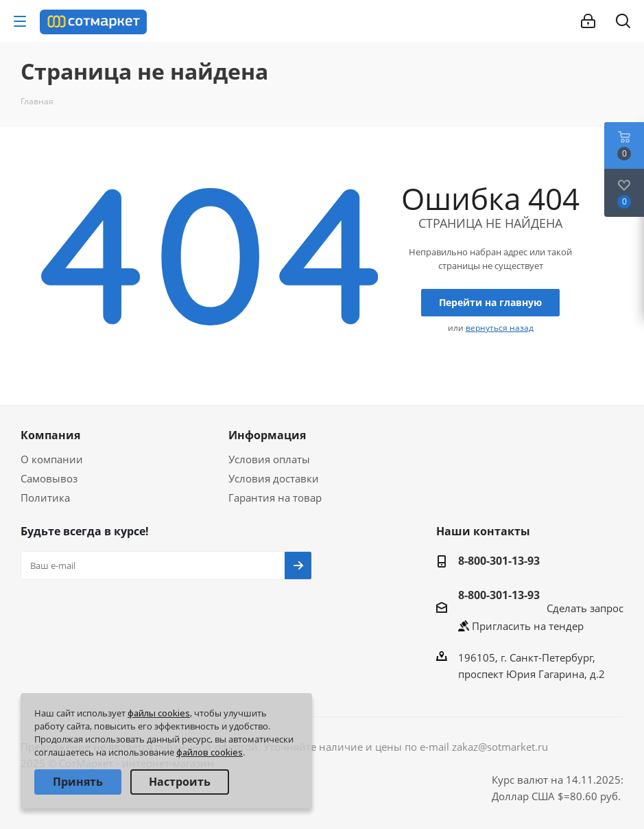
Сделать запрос (585, 608)
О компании (52, 459)
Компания (50, 435)
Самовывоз (49, 478)
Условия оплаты (269, 459)
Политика (45, 498)
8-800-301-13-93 (499, 561)
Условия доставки (274, 478)
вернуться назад (500, 328)
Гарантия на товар (275, 498)
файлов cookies (210, 752)
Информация (267, 435)
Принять (78, 782)
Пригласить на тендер (528, 626)
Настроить (180, 782)
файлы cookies (159, 713)
